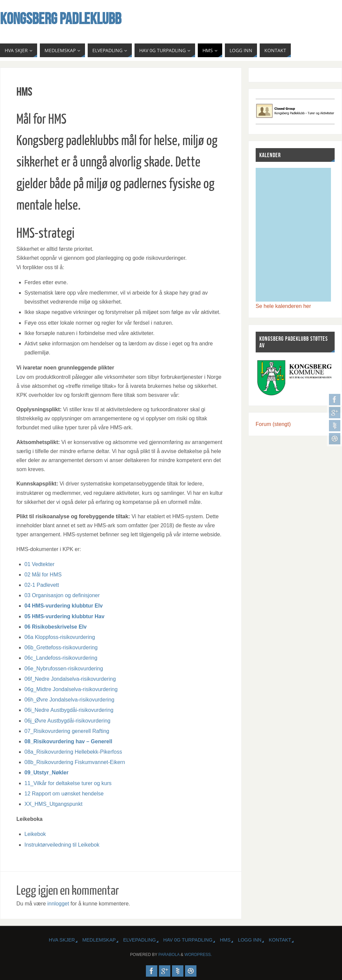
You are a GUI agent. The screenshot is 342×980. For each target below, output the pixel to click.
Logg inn (250, 940)
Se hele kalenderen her (283, 306)
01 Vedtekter (39, 564)
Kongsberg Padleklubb (61, 19)
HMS (225, 940)
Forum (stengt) (273, 424)
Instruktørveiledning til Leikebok (62, 845)
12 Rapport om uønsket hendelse (64, 794)
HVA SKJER (62, 940)
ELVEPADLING (140, 940)
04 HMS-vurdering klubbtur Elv (64, 606)
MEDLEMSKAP (99, 940)
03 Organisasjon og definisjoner (62, 595)
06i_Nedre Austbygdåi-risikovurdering (69, 710)
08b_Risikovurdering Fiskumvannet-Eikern (75, 762)
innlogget (58, 904)
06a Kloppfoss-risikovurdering (60, 637)
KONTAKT (280, 940)
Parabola (169, 955)
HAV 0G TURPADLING (188, 940)
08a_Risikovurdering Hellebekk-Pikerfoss (73, 752)
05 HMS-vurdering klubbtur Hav (64, 616)
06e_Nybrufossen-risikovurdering (64, 669)
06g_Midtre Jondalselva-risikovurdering (71, 689)
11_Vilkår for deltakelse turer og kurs (68, 783)
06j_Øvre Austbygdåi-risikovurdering (67, 721)
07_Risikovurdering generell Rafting (67, 731)
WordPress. (198, 955)
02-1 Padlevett (42, 585)
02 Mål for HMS (43, 575)
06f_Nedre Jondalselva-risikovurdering (70, 679)
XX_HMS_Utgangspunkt (53, 804)
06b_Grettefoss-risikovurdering (61, 647)
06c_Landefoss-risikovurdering (61, 658)
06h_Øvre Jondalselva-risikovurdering (69, 700)
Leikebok (35, 834)
